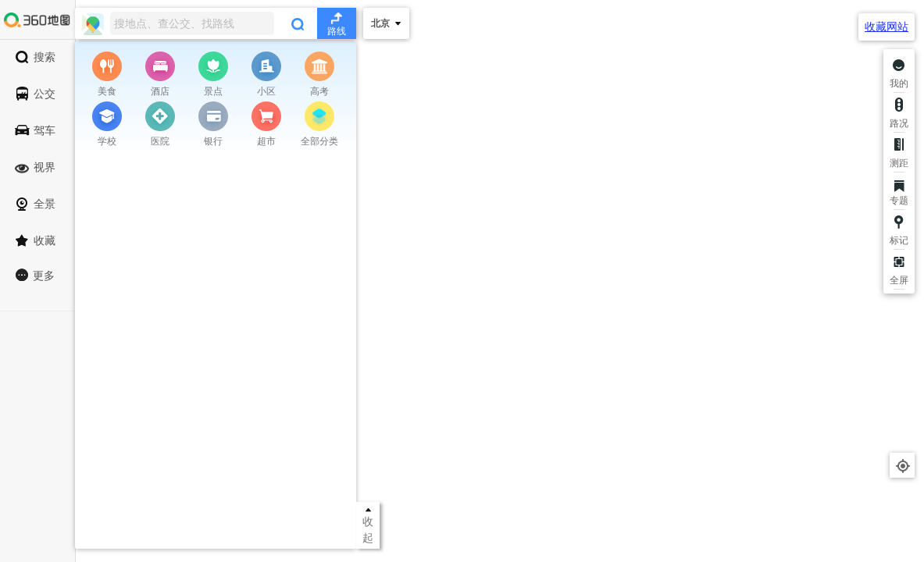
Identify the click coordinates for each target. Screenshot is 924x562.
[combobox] (216, 23)
